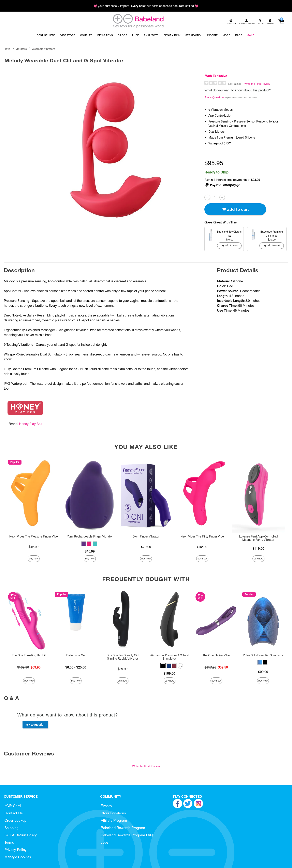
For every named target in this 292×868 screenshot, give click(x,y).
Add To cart (235, 209)
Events (106, 806)
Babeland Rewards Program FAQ (127, 835)
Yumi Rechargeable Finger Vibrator (90, 536)
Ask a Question (214, 97)
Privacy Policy (16, 850)
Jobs (105, 842)
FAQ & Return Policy (21, 835)
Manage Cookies (18, 857)
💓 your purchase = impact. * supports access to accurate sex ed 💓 (146, 6)
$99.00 (263, 672)
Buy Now (34, 559)
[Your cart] (281, 22)
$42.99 (34, 547)
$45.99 (90, 551)
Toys (8, 49)
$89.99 (123, 669)
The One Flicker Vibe (216, 655)
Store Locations (113, 813)
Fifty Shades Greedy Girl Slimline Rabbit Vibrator (122, 657)
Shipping (11, 828)
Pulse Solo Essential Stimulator (263, 655)
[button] (84, 544)
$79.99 (146, 547)
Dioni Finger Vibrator (146, 536)
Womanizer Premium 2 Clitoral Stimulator (169, 657)
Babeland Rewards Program (123, 828)
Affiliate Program (114, 820)
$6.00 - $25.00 (76, 667)
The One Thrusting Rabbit (29, 655)
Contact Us (14, 813)
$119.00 (258, 548)
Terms (9, 842)
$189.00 (169, 673)
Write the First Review (257, 84)
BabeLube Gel (76, 655)
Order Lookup (15, 820)
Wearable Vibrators (43, 49)
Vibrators (21, 49)
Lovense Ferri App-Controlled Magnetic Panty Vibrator (258, 538)
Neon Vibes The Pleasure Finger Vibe (34, 536)
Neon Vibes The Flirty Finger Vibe (202, 536)
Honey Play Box (31, 424)
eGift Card (13, 806)
